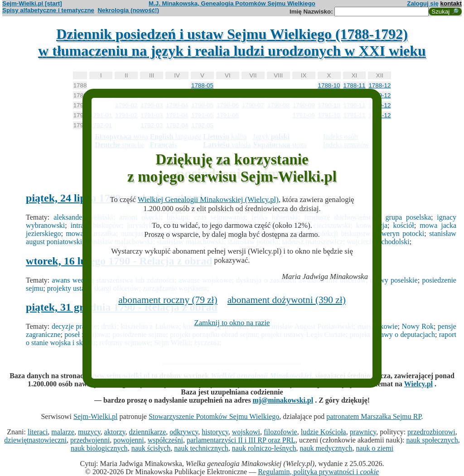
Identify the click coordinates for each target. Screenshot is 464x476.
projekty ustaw (69, 288)
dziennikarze (148, 432)
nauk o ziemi (375, 448)
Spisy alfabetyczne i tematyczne (48, 10)
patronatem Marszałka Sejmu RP (374, 416)
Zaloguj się (423, 3)
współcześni (165, 440)
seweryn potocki (400, 233)
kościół (404, 225)
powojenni (129, 440)
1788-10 (329, 85)
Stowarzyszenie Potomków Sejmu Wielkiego (214, 416)
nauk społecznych (432, 440)
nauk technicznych (201, 448)
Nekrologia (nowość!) (128, 10)
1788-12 (379, 85)
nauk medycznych (326, 448)
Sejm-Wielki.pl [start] (32, 3)
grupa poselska (408, 217)
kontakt (451, 3)
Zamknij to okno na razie (232, 323)
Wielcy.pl (418, 384)
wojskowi (246, 432)
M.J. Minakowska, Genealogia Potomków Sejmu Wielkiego (232, 3)
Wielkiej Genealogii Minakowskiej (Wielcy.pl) (208, 200)
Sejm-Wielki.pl (96, 416)
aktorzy (115, 432)
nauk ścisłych (151, 448)
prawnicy (363, 432)
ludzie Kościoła (324, 432)
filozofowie (280, 432)
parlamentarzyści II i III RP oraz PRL (241, 440)
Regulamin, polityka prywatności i (318, 472)
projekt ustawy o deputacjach (392, 334)
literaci (38, 432)
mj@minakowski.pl (283, 400)
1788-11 (355, 85)
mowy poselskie (394, 280)
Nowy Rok (418, 326)
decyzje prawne (75, 326)
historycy (215, 432)
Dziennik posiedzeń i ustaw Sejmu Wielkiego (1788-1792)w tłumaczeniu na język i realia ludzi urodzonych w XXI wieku (232, 42)
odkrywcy (184, 432)
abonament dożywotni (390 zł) (287, 300)
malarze (63, 432)
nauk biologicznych (99, 448)
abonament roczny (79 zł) (168, 300)
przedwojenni (90, 440)
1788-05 (202, 85)
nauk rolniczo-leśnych (264, 448)
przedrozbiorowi (431, 432)
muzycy (89, 432)
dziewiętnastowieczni (35, 440)
